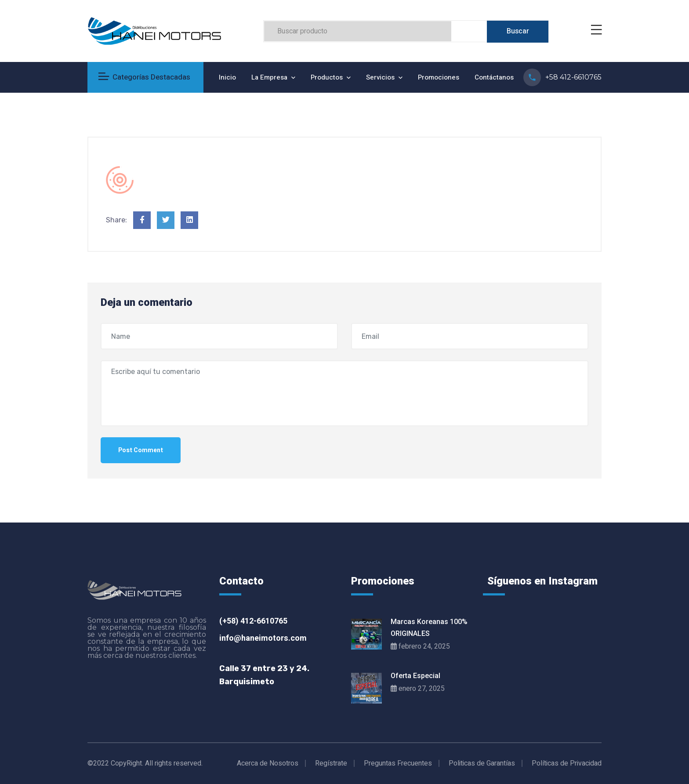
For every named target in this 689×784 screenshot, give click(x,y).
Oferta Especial (415, 676)
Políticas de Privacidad (567, 763)
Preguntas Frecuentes (398, 763)
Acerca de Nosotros (268, 763)
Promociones (439, 77)
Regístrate (331, 763)
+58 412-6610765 (573, 77)
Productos (327, 77)
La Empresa (269, 77)
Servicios (380, 77)
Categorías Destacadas (144, 77)
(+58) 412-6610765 (253, 621)
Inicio (227, 77)
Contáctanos (494, 77)
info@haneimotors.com (263, 638)
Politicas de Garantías (482, 763)
